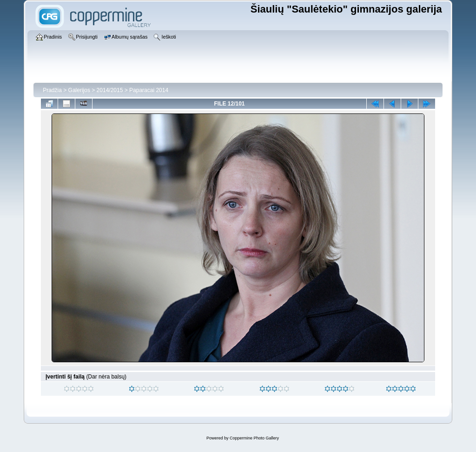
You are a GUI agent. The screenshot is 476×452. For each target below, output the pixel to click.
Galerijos (79, 90)
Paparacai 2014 (149, 90)
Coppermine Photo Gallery (254, 438)
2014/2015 (110, 90)
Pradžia (52, 90)
